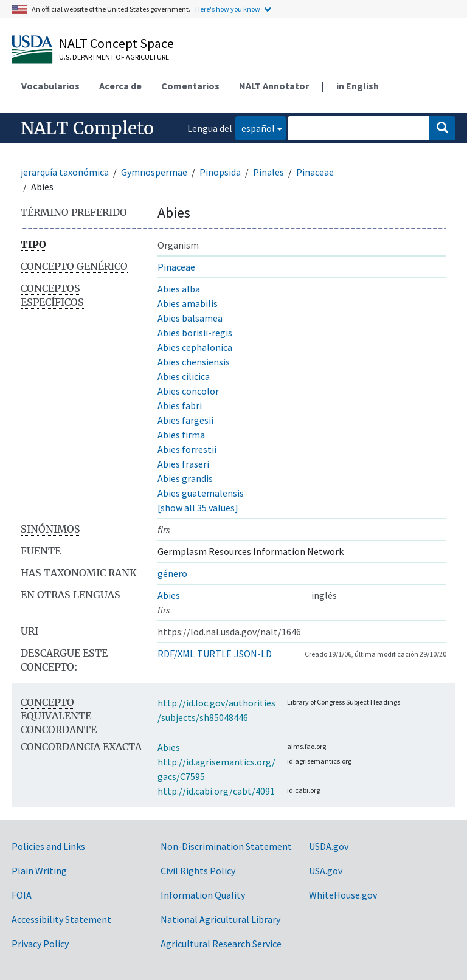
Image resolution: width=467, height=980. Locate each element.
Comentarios (190, 86)
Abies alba (179, 289)
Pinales (268, 172)
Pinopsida (220, 172)
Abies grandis (185, 478)
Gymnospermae (154, 172)
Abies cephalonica (195, 347)
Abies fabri (180, 405)
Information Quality (203, 895)
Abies (169, 595)
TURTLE (214, 654)
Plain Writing (39, 871)
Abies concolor (188, 391)
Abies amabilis (188, 303)
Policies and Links (48, 846)
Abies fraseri (183, 464)
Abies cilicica (184, 376)
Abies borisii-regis (195, 333)
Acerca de (120, 86)
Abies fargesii (185, 420)
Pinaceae (315, 172)
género (172, 573)
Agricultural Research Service (221, 944)
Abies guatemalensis (201, 493)
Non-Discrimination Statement (226, 846)
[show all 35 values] (198, 508)
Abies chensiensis (194, 362)
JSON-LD (253, 654)
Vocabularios (50, 86)
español (255, 127)
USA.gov (326, 871)
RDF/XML (176, 654)
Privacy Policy (40, 944)
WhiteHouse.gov (343, 895)
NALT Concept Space (116, 43)
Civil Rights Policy (198, 871)
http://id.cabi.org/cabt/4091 (216, 791)
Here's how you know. (229, 9)
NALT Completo (87, 128)
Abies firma (181, 435)
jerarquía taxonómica (65, 172)
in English (358, 86)
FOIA (22, 895)
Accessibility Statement (61, 919)
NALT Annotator (274, 86)
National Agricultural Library (220, 919)
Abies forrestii (187, 449)
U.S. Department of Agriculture (114, 57)
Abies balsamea (190, 318)
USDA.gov (329, 846)
